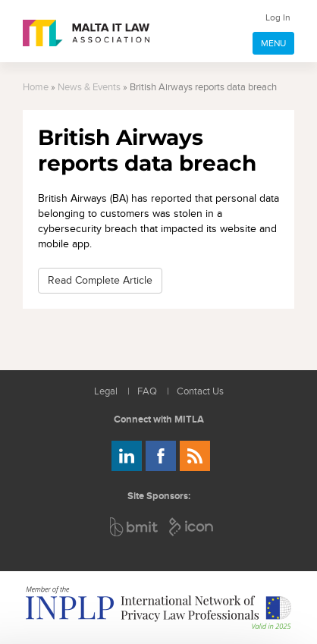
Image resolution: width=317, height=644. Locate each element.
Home (36, 88)
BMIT (135, 527)
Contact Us (200, 392)
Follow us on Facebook (161, 456)
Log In (278, 17)
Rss (195, 456)
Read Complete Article (100, 280)
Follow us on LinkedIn (127, 456)
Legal (106, 392)
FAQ (147, 392)
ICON (192, 527)
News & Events (89, 88)
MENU (273, 43)
